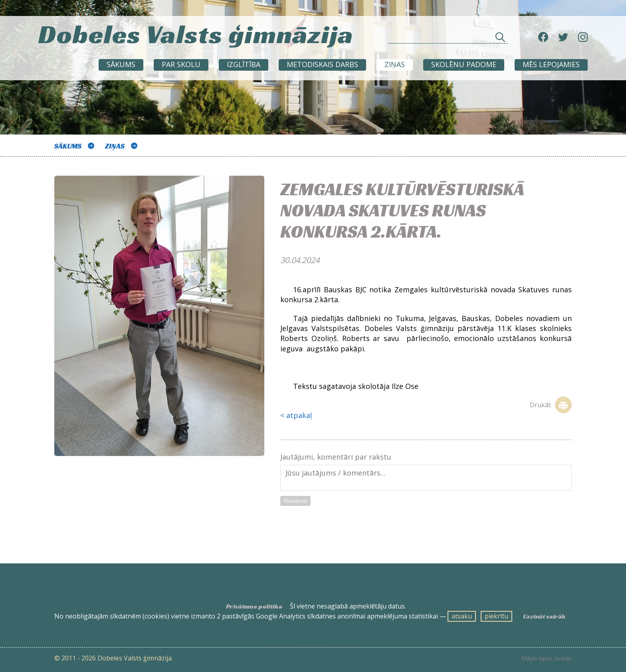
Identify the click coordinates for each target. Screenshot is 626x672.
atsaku (462, 616)
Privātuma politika (254, 607)
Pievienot (295, 501)
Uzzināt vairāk (544, 616)
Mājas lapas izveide (547, 658)
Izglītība (244, 64)
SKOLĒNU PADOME (464, 64)
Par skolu (181, 64)
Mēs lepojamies (551, 64)
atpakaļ (299, 415)
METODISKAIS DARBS (322, 64)
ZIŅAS (395, 64)
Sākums (121, 64)
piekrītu (496, 616)
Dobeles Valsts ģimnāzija (196, 34)
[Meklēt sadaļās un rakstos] (448, 39)
